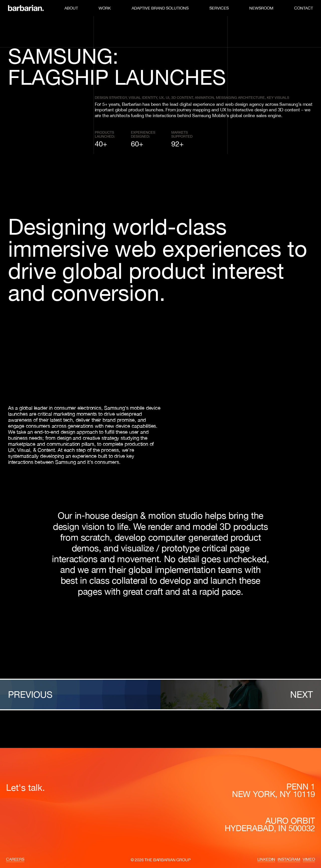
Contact (304, 8)
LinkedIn (266, 859)
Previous (30, 695)
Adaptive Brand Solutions (160, 8)
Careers (15, 859)
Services (219, 8)
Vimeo (309, 859)
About (71, 8)
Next (302, 695)
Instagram (289, 859)
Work (105, 8)
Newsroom (261, 8)
